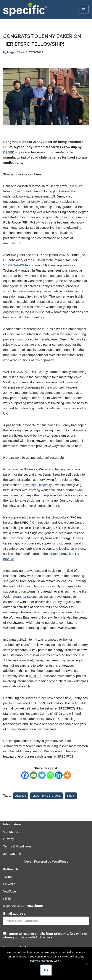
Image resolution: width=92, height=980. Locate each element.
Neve (28, 861)
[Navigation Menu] (84, 10)
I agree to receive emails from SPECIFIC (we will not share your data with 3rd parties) (46, 925)
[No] (87, 964)
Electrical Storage (47, 796)
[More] (67, 775)
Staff (71, 796)
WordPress (60, 861)
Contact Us (11, 832)
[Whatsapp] (50, 775)
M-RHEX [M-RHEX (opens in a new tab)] (35, 676)
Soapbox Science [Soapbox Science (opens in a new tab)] (26, 597)
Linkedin (9, 884)
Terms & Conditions (17, 846)
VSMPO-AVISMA (16, 265)
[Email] (33, 775)
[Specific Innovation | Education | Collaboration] (25, 10)
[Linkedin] (59, 775)
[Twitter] (42, 775)
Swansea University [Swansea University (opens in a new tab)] (38, 485)
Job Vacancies (14, 854)
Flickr (7, 899)
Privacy (9, 839)
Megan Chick (16, 52)
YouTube (10, 891)
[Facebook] (25, 775)
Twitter (8, 877)
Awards (21, 796)
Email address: (15, 913)
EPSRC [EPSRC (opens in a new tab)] (9, 152)
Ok (46, 970)
